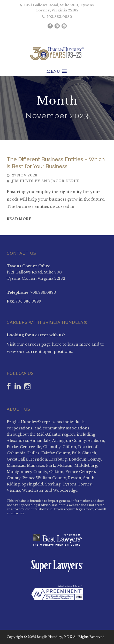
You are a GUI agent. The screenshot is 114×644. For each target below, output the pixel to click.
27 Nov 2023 (25, 175)
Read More (19, 219)
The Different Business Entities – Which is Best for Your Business (56, 163)
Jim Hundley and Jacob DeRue (45, 181)
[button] (53, 71)
